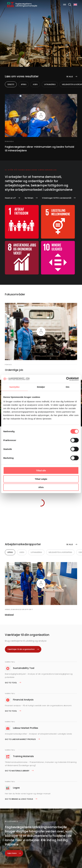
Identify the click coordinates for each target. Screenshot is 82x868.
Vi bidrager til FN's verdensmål (57, 198)
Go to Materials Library (17, 771)
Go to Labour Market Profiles (20, 739)
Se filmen (29, 198)
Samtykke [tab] (14, 387)
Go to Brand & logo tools (19, 799)
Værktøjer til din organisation (21, 649)
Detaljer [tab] (41, 387)
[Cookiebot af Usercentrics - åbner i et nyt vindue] (66, 379)
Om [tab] (68, 387)
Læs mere (12, 853)
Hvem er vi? (10, 198)
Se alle (70, 77)
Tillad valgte (41, 479)
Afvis (41, 487)
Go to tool (11, 683)
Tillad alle (41, 471)
